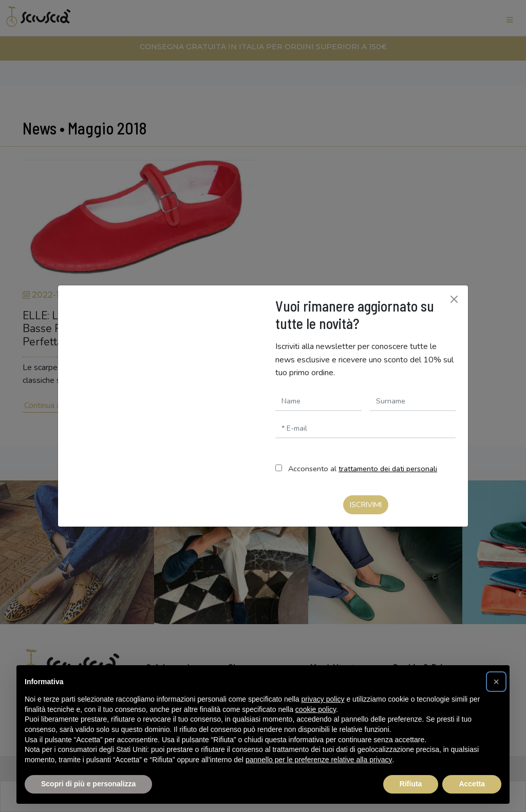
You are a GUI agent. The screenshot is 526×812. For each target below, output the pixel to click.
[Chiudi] (454, 299)
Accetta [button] (472, 784)
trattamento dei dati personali (388, 469)
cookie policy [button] (316, 709)
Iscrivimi (366, 505)
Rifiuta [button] (411, 784)
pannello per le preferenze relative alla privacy (319, 760)
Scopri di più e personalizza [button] (88, 784)
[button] (496, 682)
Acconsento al (363, 469)
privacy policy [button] (323, 699)
